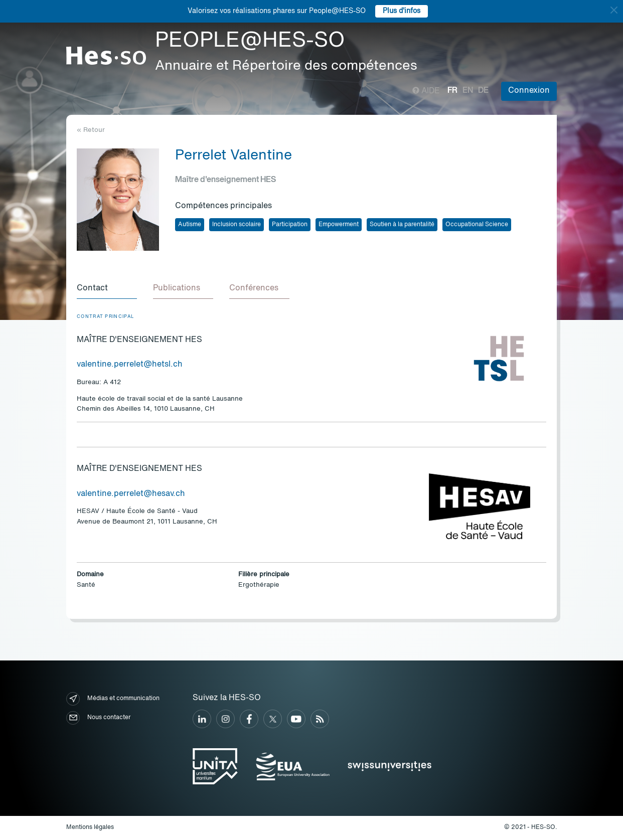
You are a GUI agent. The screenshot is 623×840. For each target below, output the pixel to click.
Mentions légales (90, 827)
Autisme (190, 225)
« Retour (91, 130)
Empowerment (339, 225)
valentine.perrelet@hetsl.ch (130, 365)
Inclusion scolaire (237, 225)
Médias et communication (113, 699)
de (483, 91)
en (468, 91)
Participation (290, 225)
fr (452, 91)
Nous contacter (98, 718)
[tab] (107, 289)
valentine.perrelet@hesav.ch (131, 494)
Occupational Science (477, 225)
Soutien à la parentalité (402, 225)
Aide (426, 91)
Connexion (529, 91)
